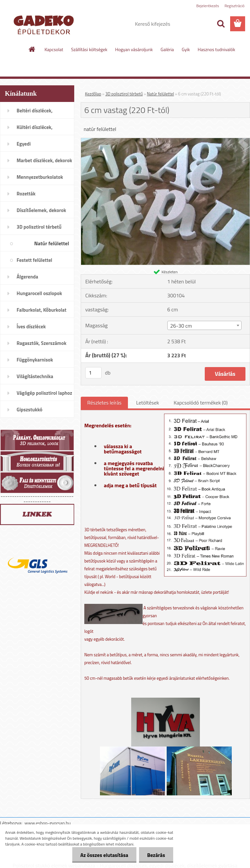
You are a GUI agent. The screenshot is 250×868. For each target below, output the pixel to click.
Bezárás (156, 855)
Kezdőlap (93, 94)
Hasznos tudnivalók (216, 49)
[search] (221, 24)
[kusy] (93, 373)
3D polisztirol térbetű (124, 94)
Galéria (167, 49)
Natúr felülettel (160, 94)
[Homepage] (32, 49)
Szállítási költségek (89, 49)
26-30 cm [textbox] (181, 326)
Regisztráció (235, 6)
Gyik (186, 49)
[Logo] (45, 24)
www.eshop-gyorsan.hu (48, 823)
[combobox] (204, 325)
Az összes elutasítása (104, 855)
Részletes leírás (104, 403)
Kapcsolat (54, 49)
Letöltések (147, 403)
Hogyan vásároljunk (134, 49)
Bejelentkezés (208, 6)
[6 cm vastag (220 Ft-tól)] (165, 141)
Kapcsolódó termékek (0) (201, 403)
